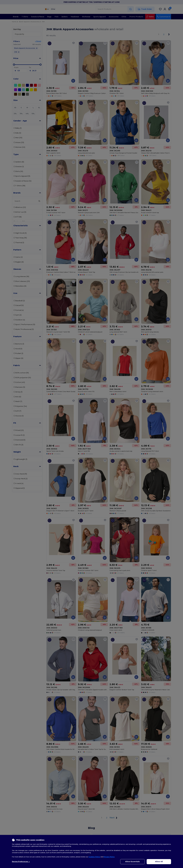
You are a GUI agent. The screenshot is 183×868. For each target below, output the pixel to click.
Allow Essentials (132, 862)
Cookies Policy (94, 857)
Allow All (159, 862)
